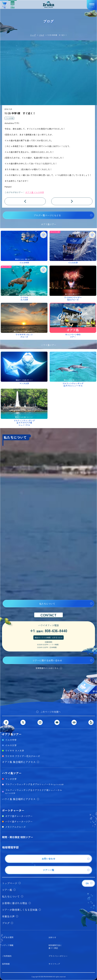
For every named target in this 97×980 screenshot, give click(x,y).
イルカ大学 (11, 745)
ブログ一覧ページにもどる (47, 215)
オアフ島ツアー (12, 734)
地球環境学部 (10, 847)
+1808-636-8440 (49, 631)
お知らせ (52, 937)
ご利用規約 (7, 956)
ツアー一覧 (4, 4)
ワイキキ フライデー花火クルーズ (23, 756)
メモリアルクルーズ (15, 827)
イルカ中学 (9, 118)
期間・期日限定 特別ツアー (18, 837)
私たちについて (47, 604)
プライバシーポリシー (58, 956)
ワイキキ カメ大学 (15, 751)
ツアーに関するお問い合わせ (47, 660)
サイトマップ (54, 964)
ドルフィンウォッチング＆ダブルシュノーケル (34, 784)
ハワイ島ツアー (12, 773)
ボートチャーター (13, 810)
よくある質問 (8, 937)
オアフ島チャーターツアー (19, 816)
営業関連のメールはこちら (47, 668)
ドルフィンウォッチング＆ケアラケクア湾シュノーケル (34, 791)
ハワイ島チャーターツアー (19, 821)
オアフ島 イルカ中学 (35, 192)
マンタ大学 (11, 779)
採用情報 (6, 964)
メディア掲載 (8, 945)
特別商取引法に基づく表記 (55, 947)
